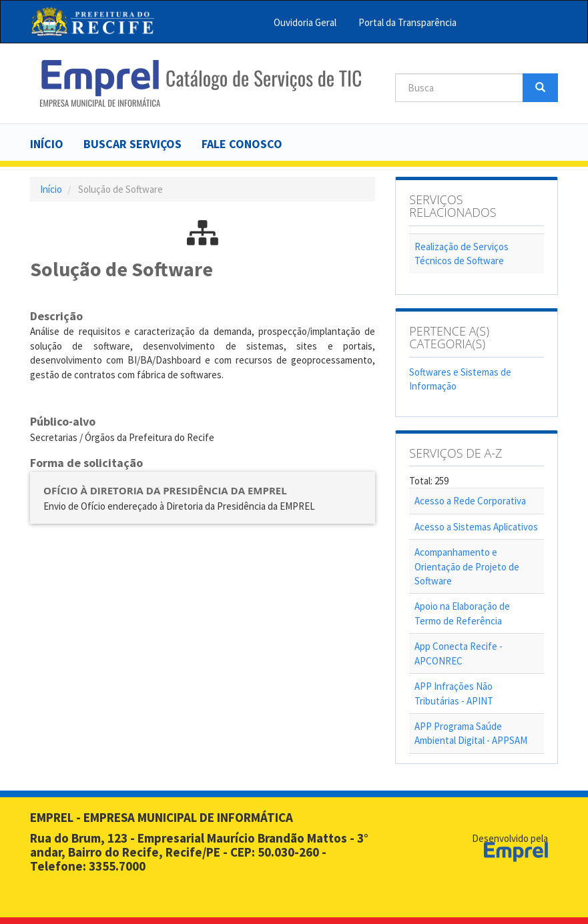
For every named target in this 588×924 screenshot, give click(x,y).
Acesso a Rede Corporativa (470, 501)
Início (47, 144)
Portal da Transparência (407, 22)
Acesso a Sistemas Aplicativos (476, 527)
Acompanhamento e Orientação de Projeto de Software (467, 566)
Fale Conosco (242, 144)
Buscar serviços (132, 144)
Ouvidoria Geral (305, 22)
